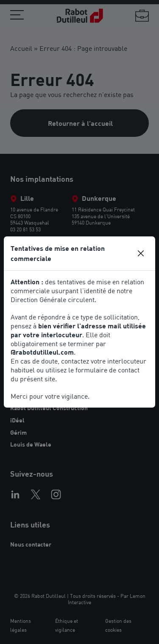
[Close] (141, 253)
